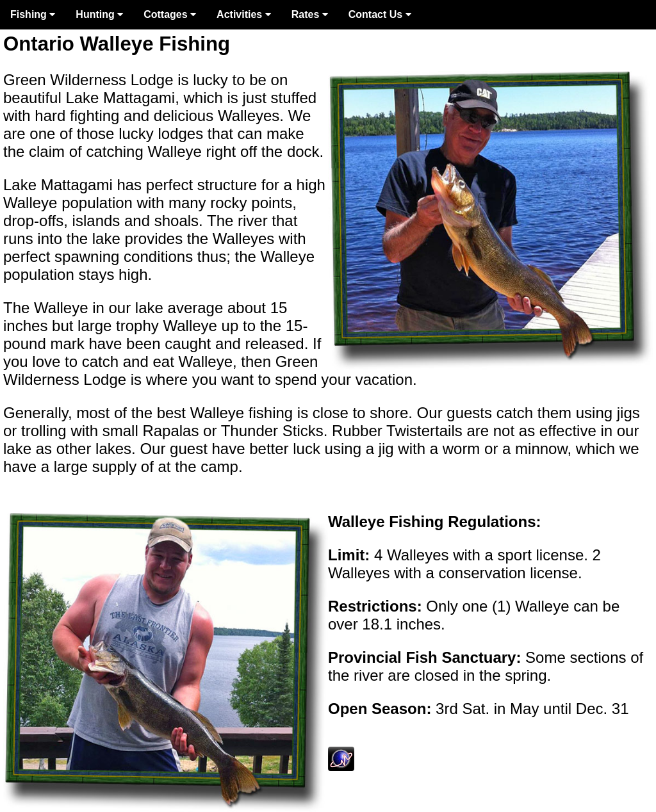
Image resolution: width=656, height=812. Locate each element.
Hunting (99, 14)
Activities (244, 14)
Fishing (33, 14)
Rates (310, 14)
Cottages (170, 14)
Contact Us (380, 14)
